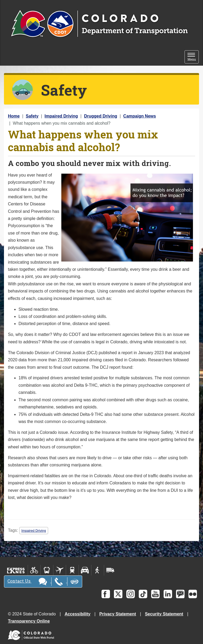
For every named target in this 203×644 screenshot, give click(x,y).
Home (14, 116)
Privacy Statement (118, 614)
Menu (193, 57)
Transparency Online (29, 621)
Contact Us (43, 582)
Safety (32, 116)
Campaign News (140, 116)
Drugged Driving (101, 116)
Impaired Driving (61, 116)
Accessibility (77, 614)
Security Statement (164, 614)
